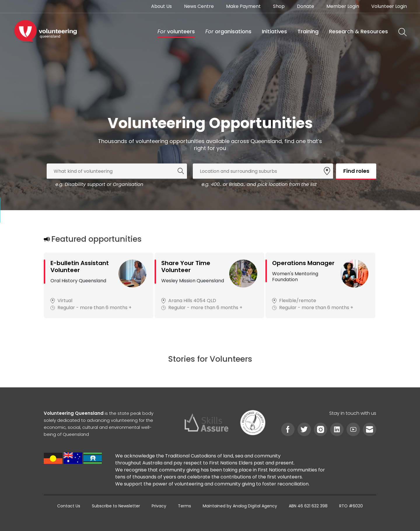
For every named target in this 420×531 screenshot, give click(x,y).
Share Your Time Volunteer (186, 267)
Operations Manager (303, 263)
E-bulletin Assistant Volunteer (80, 267)
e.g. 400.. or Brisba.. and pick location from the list (259, 184)
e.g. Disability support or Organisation (99, 184)
